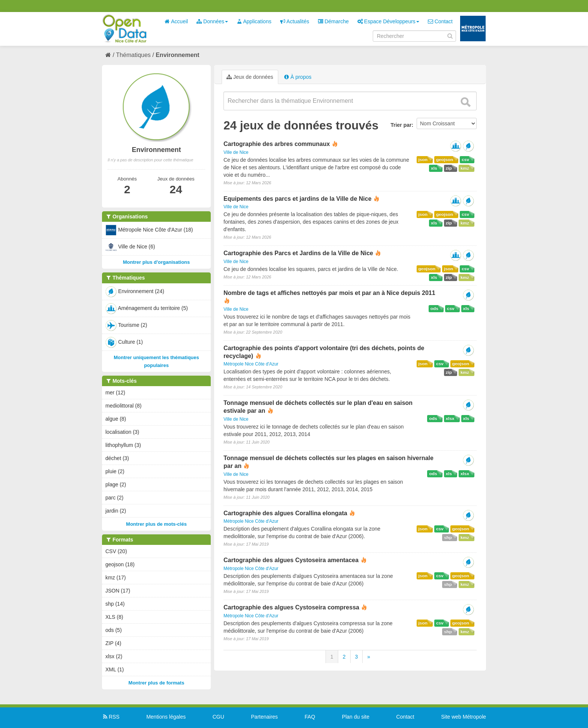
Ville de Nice (236, 152)
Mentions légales (166, 717)
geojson (445, 159)
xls (434, 168)
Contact (440, 21)
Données (212, 21)
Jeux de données (250, 77)
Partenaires (264, 717)
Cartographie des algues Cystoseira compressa (291, 607)
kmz (465, 168)
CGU (218, 717)
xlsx (450, 418)
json (423, 159)
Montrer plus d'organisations (157, 262)
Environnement (177, 55)
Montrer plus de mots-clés (156, 524)
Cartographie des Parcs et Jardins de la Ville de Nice (298, 253)
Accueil (176, 21)
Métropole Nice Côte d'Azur (251, 364)
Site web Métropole (463, 717)
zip (449, 168)
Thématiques (133, 55)
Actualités (295, 21)
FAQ (310, 717)
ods (434, 308)
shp (448, 537)
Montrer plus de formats (157, 683)
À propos (298, 77)
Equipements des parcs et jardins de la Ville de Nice (298, 199)
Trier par (401, 125)
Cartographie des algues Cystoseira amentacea (291, 560)
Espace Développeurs (388, 21)
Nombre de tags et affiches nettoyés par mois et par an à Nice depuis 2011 (329, 293)
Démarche (333, 21)
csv (465, 159)
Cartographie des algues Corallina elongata (285, 513)
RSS (111, 717)
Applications (254, 21)
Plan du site (356, 717)
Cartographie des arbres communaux (277, 144)
